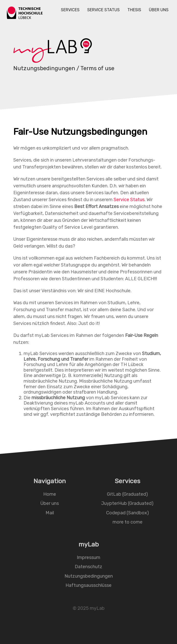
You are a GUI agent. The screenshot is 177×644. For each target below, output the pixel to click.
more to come (128, 522)
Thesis (134, 10)
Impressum (88, 557)
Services (70, 10)
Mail (50, 513)
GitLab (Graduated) (127, 494)
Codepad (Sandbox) (128, 513)
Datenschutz (88, 567)
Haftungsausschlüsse (88, 585)
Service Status (103, 10)
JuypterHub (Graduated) (127, 503)
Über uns (159, 10)
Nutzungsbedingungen (89, 576)
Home (50, 494)
